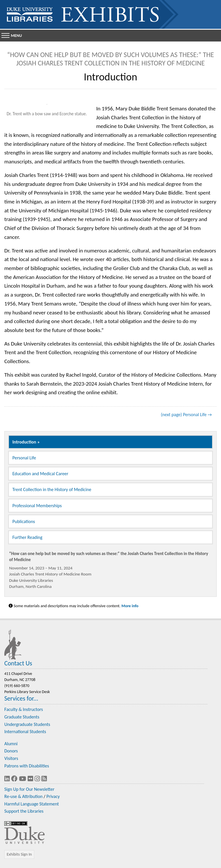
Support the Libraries (24, 811)
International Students (25, 732)
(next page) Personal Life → (186, 415)
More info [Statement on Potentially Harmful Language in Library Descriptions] (130, 606)
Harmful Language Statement (32, 804)
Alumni (11, 744)
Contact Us (18, 663)
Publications (24, 521)
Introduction (24, 442)
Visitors (11, 758)
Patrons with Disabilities (27, 766)
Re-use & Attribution (23, 796)
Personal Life (24, 458)
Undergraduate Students (27, 724)
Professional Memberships (37, 506)
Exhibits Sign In (19, 854)
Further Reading (27, 537)
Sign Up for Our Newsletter (29, 789)
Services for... (21, 698)
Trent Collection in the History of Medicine (52, 489)
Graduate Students (22, 717)
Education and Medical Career (40, 474)
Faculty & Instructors (24, 709)
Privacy (53, 796)
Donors (11, 751)
